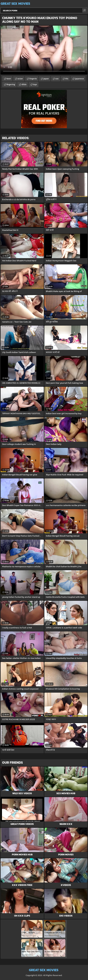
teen (9, 79)
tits (67, 79)
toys (35, 84)
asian (20, 79)
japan (46, 79)
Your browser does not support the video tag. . (44, 50)
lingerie (33, 79)
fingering (11, 84)
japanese (79, 79)
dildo (24, 84)
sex (57, 79)
